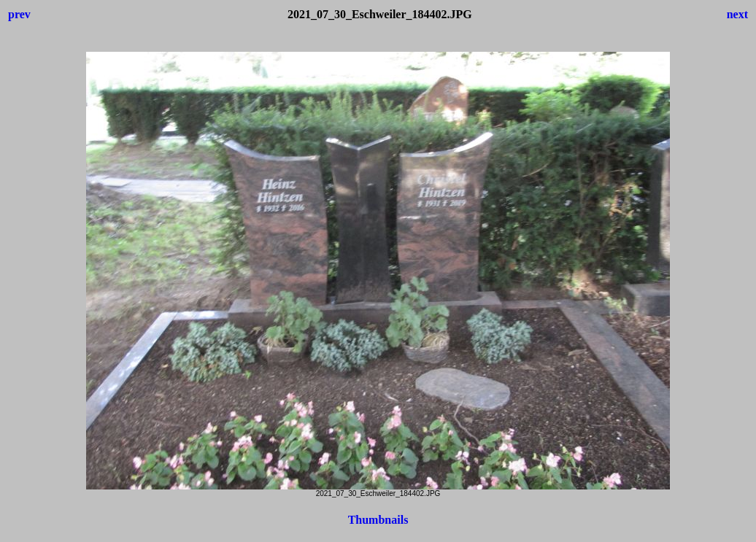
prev (19, 14)
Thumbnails (378, 520)
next (737, 14)
